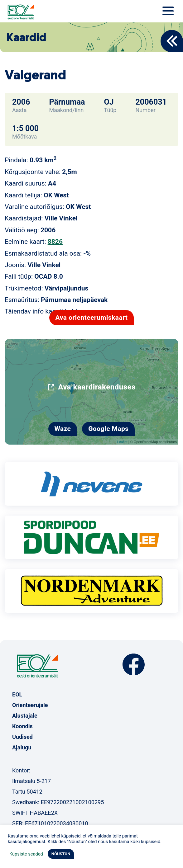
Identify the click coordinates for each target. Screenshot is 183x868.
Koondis (22, 726)
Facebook (134, 665)
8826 (55, 242)
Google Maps (108, 429)
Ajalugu (22, 747)
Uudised (22, 737)
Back (172, 41)
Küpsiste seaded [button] (26, 854)
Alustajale (25, 716)
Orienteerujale (30, 705)
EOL (17, 694)
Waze (63, 429)
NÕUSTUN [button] (61, 854)
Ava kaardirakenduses (97, 387)
